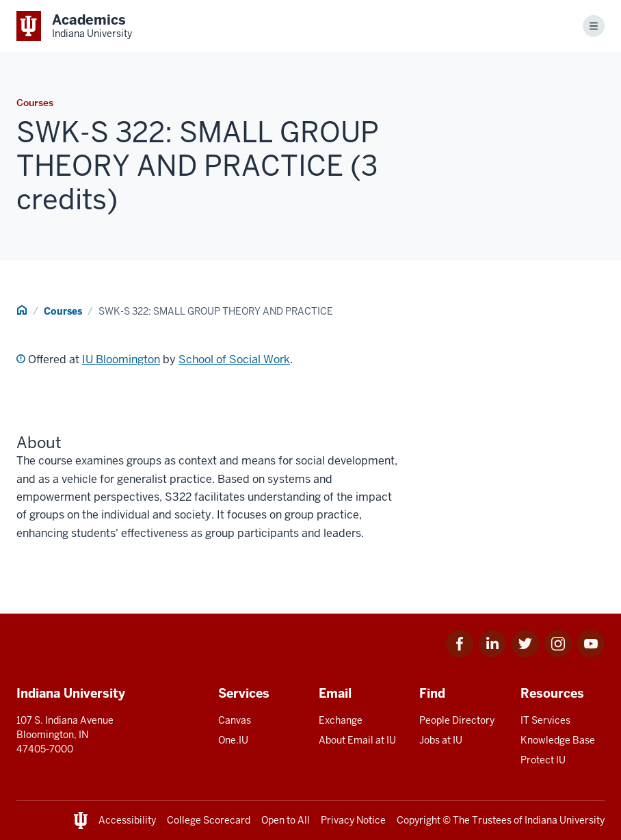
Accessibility (127, 820)
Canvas (235, 720)
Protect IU (543, 760)
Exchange (341, 720)
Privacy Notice (353, 820)
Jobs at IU (441, 740)
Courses (63, 311)
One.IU (233, 740)
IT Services (545, 720)
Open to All (286, 820)
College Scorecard (209, 820)
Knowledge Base (558, 740)
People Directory (457, 720)
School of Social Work (234, 359)
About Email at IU (357, 740)
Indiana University (565, 820)
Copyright (419, 820)
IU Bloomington (121, 359)
